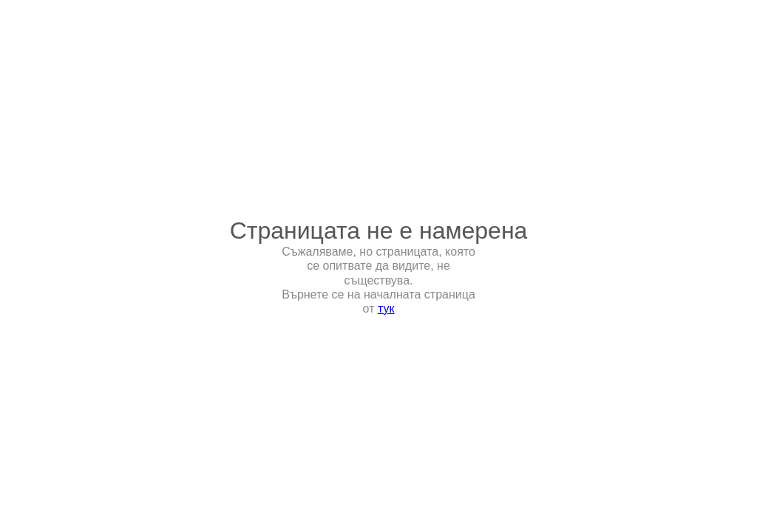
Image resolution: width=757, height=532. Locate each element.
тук (386, 308)
